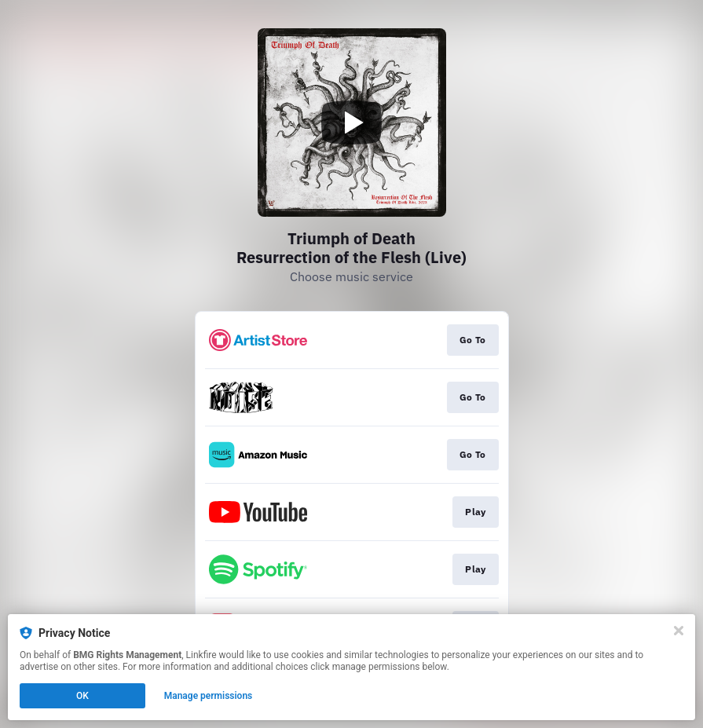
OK (82, 696)
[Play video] (352, 123)
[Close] (679, 631)
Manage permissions (209, 696)
